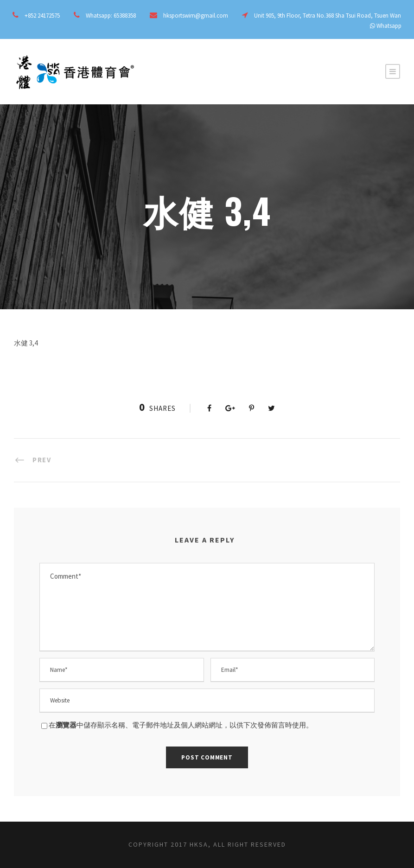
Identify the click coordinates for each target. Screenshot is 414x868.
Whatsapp (389, 26)
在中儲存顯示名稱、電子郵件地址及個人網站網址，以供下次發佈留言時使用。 (181, 725)
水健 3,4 (26, 343)
